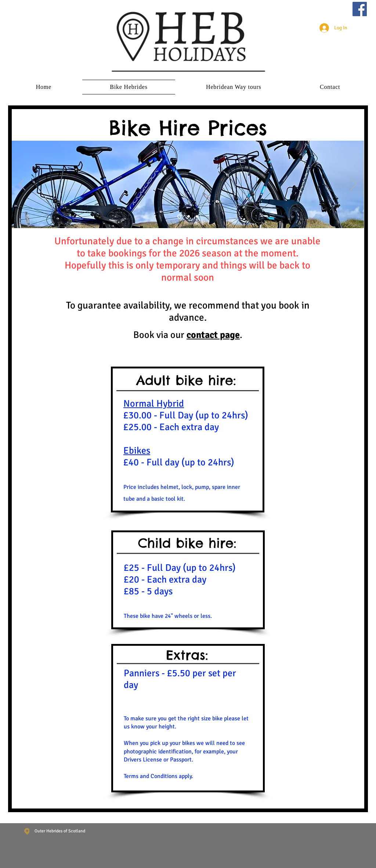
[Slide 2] (189, 217)
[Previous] (22, 184)
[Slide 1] (179, 217)
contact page (213, 335)
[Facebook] (360, 9)
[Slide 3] (197, 217)
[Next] (354, 184)
